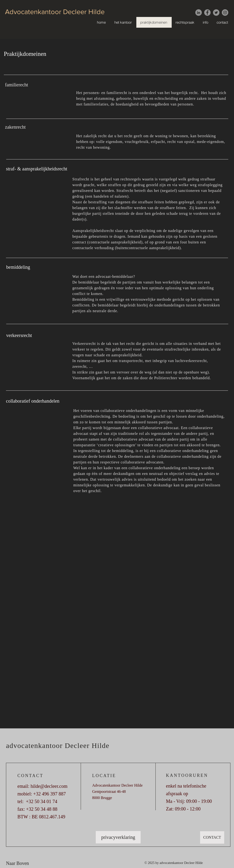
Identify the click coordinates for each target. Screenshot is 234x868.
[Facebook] (207, 13)
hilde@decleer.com (49, 786)
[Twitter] (216, 13)
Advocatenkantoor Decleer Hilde (55, 12)
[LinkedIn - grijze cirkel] (199, 13)
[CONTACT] (212, 837)
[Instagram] (225, 13)
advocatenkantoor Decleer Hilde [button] (58, 745)
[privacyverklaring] (118, 837)
